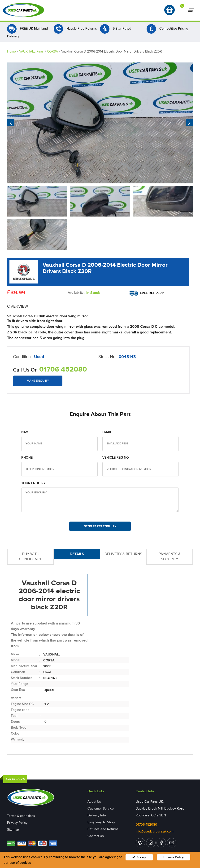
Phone (27, 458)
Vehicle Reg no (116, 458)
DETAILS (77, 554)
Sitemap (13, 830)
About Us (94, 802)
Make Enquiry (38, 381)
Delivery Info (97, 815)
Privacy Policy (17, 823)
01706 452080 (63, 369)
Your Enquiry (33, 483)
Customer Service (100, 808)
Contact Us (96, 836)
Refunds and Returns (103, 829)
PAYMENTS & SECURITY (170, 557)
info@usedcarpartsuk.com (155, 831)
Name (26, 432)
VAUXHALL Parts (31, 51)
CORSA (52, 51)
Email (107, 432)
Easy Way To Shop (101, 822)
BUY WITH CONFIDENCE (30, 557)
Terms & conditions (21, 816)
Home (11, 51)
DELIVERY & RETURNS (123, 554)
